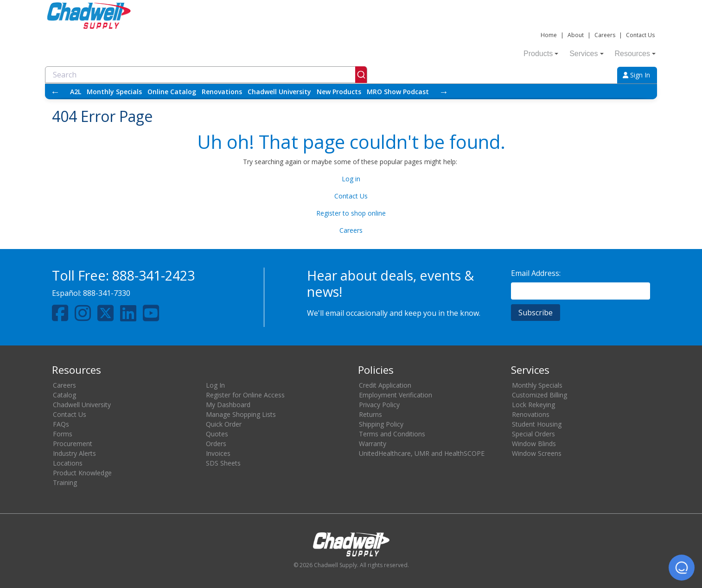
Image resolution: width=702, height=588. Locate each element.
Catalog (64, 395)
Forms (63, 434)
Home (549, 35)
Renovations (222, 92)
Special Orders (533, 434)
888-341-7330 (107, 293)
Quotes (217, 434)
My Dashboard (228, 405)
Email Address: (536, 273)
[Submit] (361, 75)
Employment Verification (396, 395)
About (576, 35)
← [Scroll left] (55, 92)
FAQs (61, 424)
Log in (351, 179)
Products (541, 54)
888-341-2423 (153, 275)
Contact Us (640, 35)
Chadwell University (279, 92)
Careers (605, 35)
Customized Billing (539, 395)
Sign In (636, 75)
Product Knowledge (82, 473)
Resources (635, 54)
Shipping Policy (381, 424)
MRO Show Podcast (398, 92)
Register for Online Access (245, 395)
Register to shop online (351, 213)
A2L (76, 92)
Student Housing (537, 424)
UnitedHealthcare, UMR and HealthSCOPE (422, 453)
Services (586, 54)
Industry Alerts (74, 453)
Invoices (218, 453)
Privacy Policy (379, 405)
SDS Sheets (223, 463)
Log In (215, 385)
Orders (216, 444)
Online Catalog (172, 92)
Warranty (373, 444)
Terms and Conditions (392, 434)
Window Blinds (534, 444)
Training (65, 483)
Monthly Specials (114, 92)
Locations (68, 463)
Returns (370, 414)
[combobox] (206, 75)
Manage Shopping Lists (241, 414)
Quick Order (224, 424)
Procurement (73, 444)
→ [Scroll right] (444, 92)
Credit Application (385, 385)
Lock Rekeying (533, 405)
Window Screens (537, 453)
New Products (339, 92)
